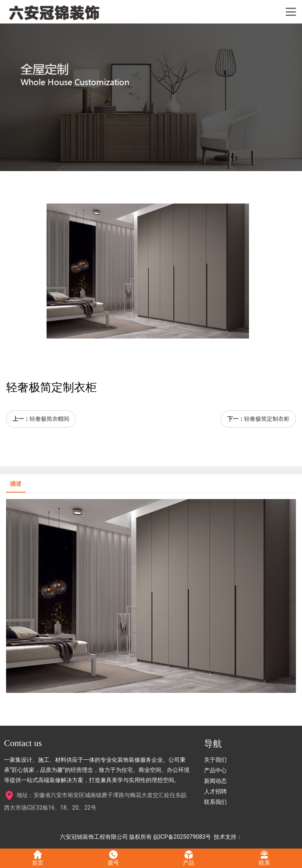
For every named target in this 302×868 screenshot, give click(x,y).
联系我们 (215, 802)
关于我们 (215, 760)
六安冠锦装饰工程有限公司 (94, 837)
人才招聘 (215, 791)
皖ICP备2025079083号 (182, 837)
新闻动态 (215, 781)
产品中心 (215, 770)
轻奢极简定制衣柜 (267, 419)
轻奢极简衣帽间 (49, 419)
